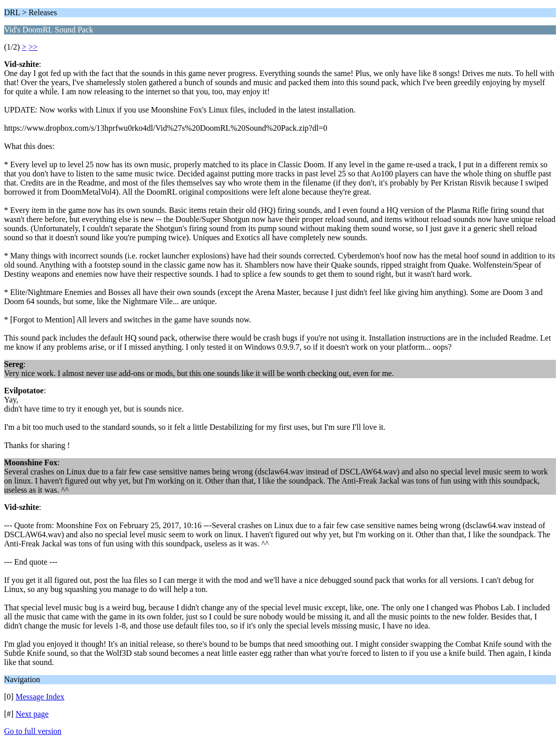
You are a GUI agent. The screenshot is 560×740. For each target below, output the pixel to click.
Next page (32, 714)
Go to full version (33, 731)
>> (33, 47)
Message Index (40, 697)
